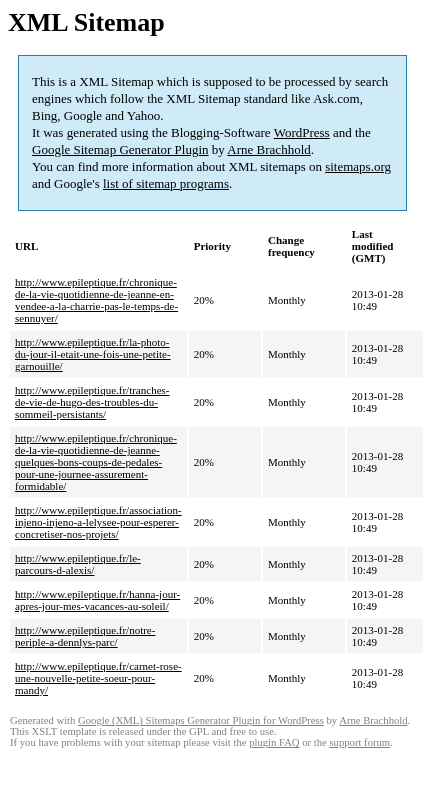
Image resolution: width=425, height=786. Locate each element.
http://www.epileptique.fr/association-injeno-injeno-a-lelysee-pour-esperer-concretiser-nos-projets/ (98, 522)
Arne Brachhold (268, 149)
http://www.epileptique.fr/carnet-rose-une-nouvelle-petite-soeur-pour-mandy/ (98, 678)
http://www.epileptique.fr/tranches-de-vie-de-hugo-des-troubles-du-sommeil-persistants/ (92, 402)
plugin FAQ (274, 742)
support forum (359, 742)
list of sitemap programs (166, 183)
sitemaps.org (358, 166)
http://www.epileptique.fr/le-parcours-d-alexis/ (78, 564)
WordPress (302, 132)
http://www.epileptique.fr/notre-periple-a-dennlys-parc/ (85, 636)
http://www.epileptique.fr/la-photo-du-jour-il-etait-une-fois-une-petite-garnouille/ (93, 354)
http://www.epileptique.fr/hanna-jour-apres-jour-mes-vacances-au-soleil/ (97, 600)
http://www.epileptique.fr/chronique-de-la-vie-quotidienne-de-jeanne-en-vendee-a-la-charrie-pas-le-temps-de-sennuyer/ (96, 300)
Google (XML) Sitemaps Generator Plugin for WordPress (201, 720)
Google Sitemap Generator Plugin (120, 149)
